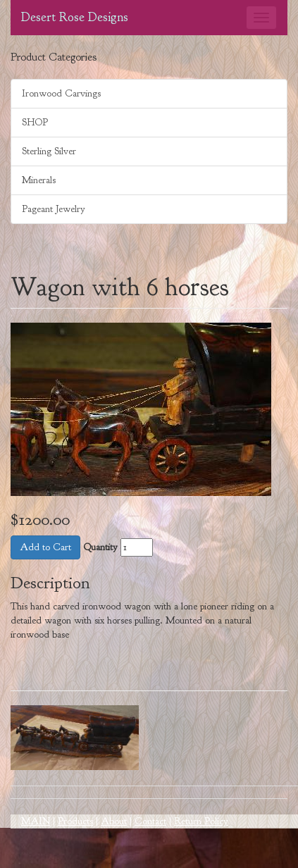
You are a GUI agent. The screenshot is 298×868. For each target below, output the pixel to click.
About (114, 821)
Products (75, 821)
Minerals (39, 180)
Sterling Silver (49, 151)
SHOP (35, 122)
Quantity (100, 547)
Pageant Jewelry (54, 209)
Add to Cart (45, 547)
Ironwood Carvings (61, 93)
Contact (150, 821)
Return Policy (201, 821)
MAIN (36, 821)
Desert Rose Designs (75, 17)
